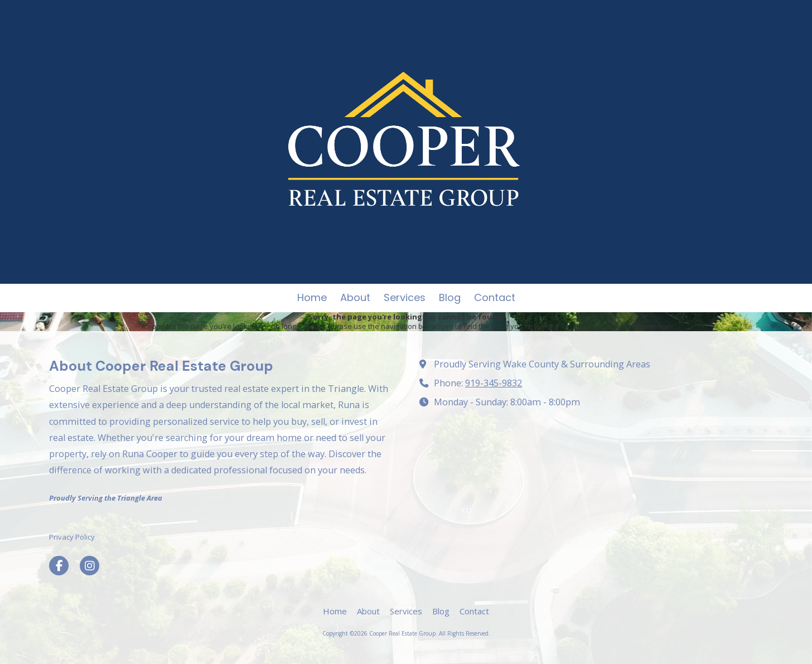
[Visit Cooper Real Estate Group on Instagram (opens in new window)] (90, 566)
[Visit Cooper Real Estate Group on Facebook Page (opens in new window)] (59, 566)
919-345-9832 (494, 383)
